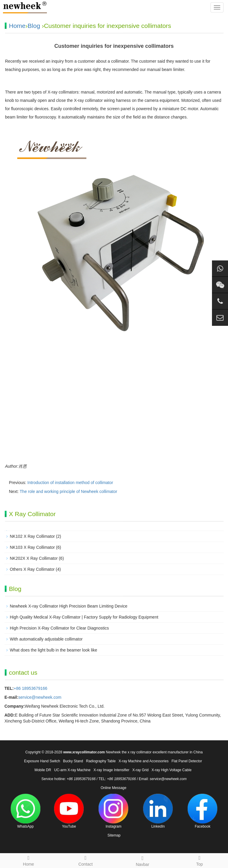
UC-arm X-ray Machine (72, 770)
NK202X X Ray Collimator (34, 558)
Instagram (113, 811)
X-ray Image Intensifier (111, 770)
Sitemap (114, 835)
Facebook (202, 811)
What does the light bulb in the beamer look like (53, 650)
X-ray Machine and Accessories (144, 761)
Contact (85, 860)
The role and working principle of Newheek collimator (68, 491)
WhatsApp (26, 811)
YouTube (69, 811)
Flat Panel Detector (187, 761)
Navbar (142, 860)
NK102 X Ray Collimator (32, 536)
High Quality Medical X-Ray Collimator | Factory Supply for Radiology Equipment (84, 617)
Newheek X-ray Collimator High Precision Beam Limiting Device (69, 606)
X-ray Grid (141, 770)
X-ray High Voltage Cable (171, 770)
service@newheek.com (40, 697)
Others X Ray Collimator (32, 569)
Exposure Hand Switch (42, 761)
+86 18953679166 (30, 688)
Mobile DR (43, 770)
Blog (34, 26)
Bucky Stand (73, 761)
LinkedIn (158, 811)
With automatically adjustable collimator (46, 639)
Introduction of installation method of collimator (70, 483)
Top (199, 860)
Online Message (114, 788)
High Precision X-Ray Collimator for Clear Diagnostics (59, 628)
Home (17, 26)
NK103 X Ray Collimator (32, 547)
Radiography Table (101, 761)
